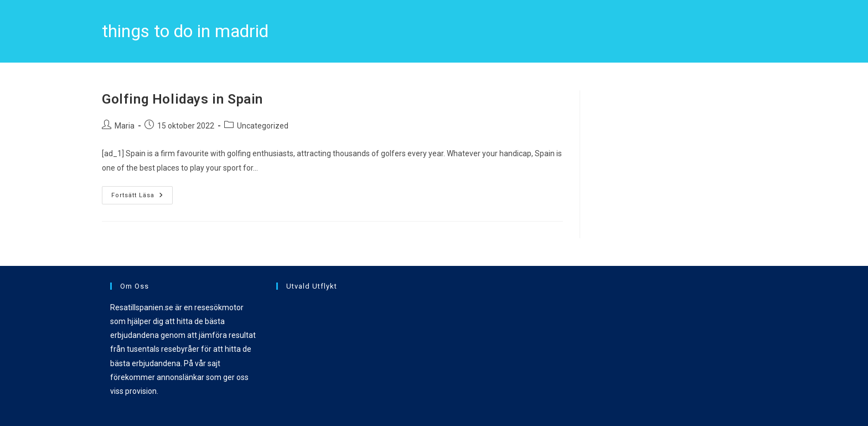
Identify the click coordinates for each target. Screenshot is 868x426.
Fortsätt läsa (142, 193)
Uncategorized (263, 126)
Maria (125, 126)
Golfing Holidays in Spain (182, 99)
